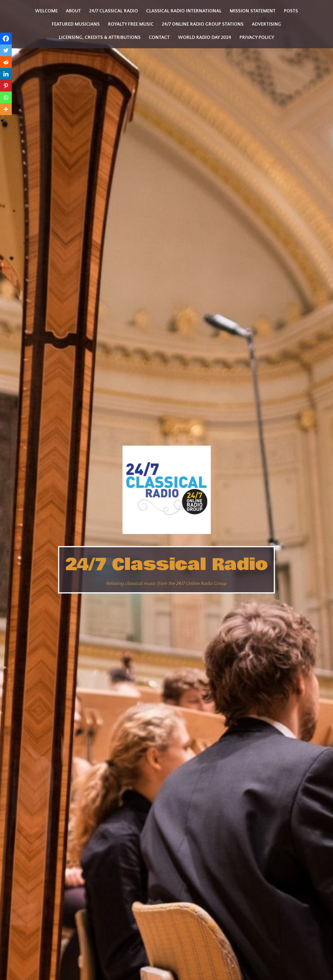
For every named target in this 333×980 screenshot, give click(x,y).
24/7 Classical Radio (167, 565)
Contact (159, 37)
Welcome (46, 11)
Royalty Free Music (131, 24)
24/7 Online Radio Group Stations (203, 24)
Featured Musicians (76, 24)
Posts (291, 11)
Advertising (267, 24)
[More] (6, 109)
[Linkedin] (6, 74)
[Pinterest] (6, 86)
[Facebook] (6, 39)
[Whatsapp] (6, 97)
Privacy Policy (257, 37)
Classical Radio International (184, 11)
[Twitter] (6, 50)
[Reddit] (6, 62)
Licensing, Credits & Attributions (100, 37)
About (73, 11)
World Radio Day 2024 (205, 37)
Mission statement (253, 11)
